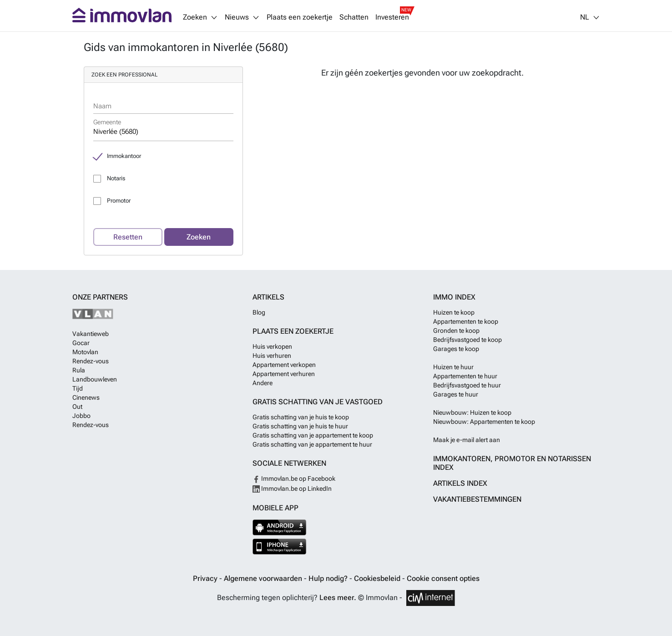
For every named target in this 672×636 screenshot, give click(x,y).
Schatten (354, 17)
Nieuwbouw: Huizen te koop (472, 412)
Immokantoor (124, 156)
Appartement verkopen (284, 365)
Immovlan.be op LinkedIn (292, 488)
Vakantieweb (91, 334)
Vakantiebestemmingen (477, 499)
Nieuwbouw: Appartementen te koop (484, 422)
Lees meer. (338, 598)
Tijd (78, 388)
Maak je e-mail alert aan (467, 440)
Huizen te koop (454, 312)
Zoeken (199, 237)
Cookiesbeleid (378, 578)
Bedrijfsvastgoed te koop (467, 340)
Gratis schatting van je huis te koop (301, 417)
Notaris (116, 178)
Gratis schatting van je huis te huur (300, 426)
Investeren (392, 17)
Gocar (81, 343)
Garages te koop (456, 349)
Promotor (119, 201)
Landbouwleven (95, 379)
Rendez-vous (91, 361)
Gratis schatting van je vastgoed (318, 402)
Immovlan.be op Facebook (294, 478)
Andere (263, 383)
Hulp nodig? (329, 578)
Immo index (454, 297)
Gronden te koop (456, 331)
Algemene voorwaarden (264, 578)
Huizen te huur (453, 367)
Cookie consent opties (443, 578)
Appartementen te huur (465, 376)
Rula (79, 370)
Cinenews (86, 397)
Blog (259, 312)
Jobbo (81, 416)
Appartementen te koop (466, 321)
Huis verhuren (272, 356)
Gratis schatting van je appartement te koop (313, 435)
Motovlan (85, 352)
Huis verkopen (272, 346)
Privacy (206, 578)
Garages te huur (456, 394)
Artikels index (460, 483)
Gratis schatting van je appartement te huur (312, 444)
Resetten (128, 237)
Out (77, 407)
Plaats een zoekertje (300, 17)
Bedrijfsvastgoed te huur (467, 385)
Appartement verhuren (284, 374)
